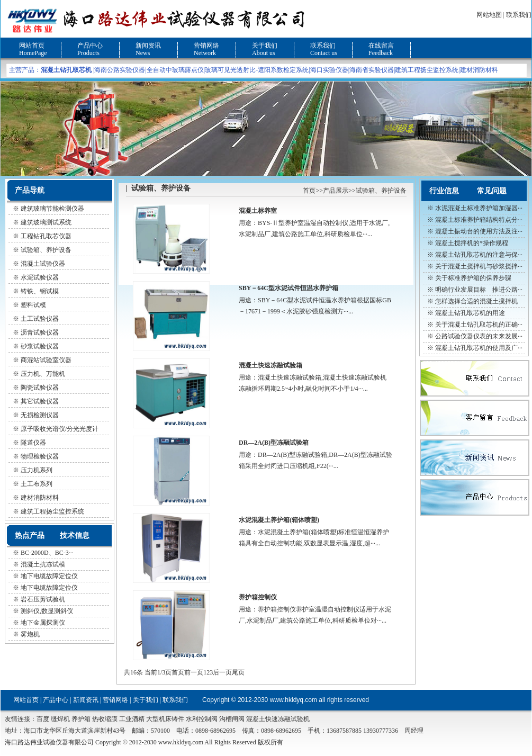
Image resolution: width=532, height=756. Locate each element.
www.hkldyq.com (294, 700)
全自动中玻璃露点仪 (175, 70)
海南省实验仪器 (372, 70)
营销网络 (206, 46)
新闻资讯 (148, 46)
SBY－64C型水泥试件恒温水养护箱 (288, 288)
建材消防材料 (479, 70)
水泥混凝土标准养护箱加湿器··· (479, 208)
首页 (309, 191)
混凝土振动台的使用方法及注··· (479, 231)
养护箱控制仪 (258, 597)
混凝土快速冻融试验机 (278, 719)
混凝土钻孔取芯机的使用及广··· (479, 348)
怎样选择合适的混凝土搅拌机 (476, 301)
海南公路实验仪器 (120, 70)
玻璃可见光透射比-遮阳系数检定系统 (257, 70)
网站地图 (489, 15)
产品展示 (336, 191)
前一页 (194, 672)
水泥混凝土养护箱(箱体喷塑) (279, 520)
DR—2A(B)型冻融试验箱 (274, 443)
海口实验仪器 (329, 70)
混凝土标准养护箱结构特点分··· (479, 220)
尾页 (238, 672)
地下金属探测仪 (43, 623)
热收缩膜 (105, 719)
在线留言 (381, 46)
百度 (43, 719)
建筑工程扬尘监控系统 (427, 70)
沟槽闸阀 (232, 719)
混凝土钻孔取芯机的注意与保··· (479, 255)
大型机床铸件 (165, 719)
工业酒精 (132, 719)
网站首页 (32, 46)
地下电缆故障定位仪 (49, 576)
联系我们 (519, 15)
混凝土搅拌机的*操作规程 (472, 243)
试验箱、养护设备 (381, 191)
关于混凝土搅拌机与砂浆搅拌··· (479, 266)
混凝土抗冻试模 (43, 564)
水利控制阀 (202, 719)
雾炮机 (30, 634)
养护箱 (81, 719)
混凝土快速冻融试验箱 (270, 365)
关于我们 (265, 46)
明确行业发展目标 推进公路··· (479, 290)
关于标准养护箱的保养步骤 (473, 278)
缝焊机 (60, 719)
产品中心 (90, 46)
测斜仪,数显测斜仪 (47, 611)
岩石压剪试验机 (43, 599)
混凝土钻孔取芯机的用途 (470, 313)
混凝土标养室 (258, 211)
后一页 (222, 672)
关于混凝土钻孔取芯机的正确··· (479, 325)
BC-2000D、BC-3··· (47, 553)
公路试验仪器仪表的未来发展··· (479, 336)
